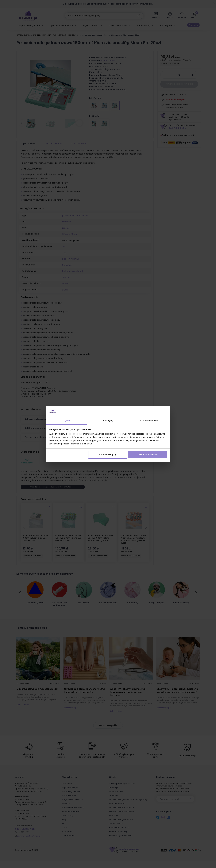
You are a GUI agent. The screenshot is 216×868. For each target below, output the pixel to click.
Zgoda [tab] (67, 420)
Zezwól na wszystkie (147, 455)
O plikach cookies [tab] (149, 420)
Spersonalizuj (108, 455)
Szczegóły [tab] (108, 420)
